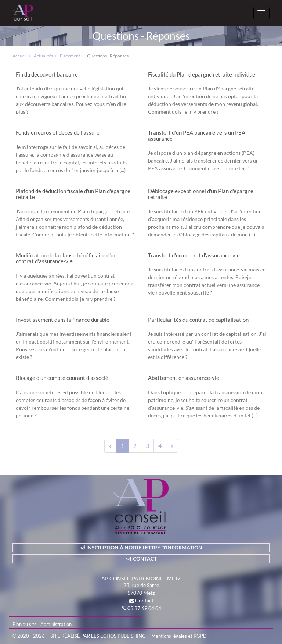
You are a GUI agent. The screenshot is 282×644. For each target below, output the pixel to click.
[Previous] (110, 446)
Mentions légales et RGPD (179, 636)
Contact (144, 600)
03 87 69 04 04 (144, 608)
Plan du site (25, 624)
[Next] (172, 446)
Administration (56, 624)
